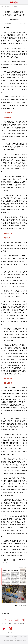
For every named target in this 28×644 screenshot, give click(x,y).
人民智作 (10, 629)
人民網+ (10, 621)
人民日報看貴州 (14, 7)
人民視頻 (4, 629)
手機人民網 (16, 621)
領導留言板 (23, 621)
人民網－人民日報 (21, 23)
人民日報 (4, 621)
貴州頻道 (7, 7)
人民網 (2, 7)
